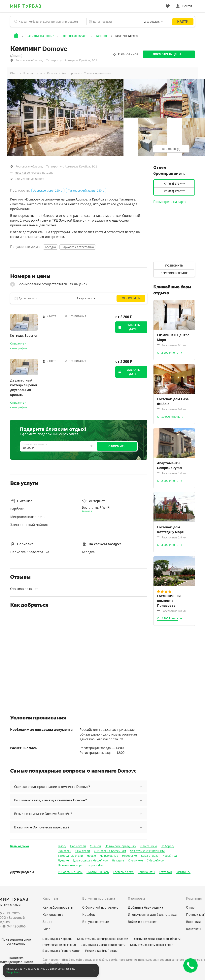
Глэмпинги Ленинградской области (157, 939)
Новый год (170, 856)
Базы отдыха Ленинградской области (103, 939)
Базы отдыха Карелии (57, 939)
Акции (47, 922)
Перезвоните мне (174, 273)
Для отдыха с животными (147, 851)
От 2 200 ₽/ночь (168, 353)
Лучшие (63, 860)
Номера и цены (33, 73)
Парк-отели (78, 846)
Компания (194, 899)
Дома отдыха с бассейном (90, 860)
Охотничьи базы (98, 872)
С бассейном (155, 860)
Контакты (194, 929)
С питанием (149, 846)
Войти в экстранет (142, 922)
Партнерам (136, 899)
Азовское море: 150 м (48, 191)
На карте (118, 860)
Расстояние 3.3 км (172, 611)
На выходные (109, 856)
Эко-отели (65, 851)
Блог (46, 929)
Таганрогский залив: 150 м (86, 191)
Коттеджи (165, 872)
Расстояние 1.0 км (172, 473)
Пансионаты (146, 872)
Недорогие (129, 856)
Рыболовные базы (70, 872)
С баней (95, 846)
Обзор (14, 73)
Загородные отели (70, 856)
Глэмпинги (183, 872)
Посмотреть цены (167, 54)
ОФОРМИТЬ (117, 446)
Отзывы (52, 73)
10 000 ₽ (28, 448)
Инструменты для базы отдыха (152, 915)
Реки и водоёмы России (101, 951)
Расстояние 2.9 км (172, 537)
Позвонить (174, 266)
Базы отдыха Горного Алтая (61, 951)
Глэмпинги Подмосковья (59, 945)
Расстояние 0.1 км (172, 345)
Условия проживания (98, 73)
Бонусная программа (99, 899)
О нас (190, 907)
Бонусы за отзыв (96, 922)
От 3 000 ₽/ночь (168, 545)
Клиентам (50, 899)
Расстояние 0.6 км (172, 409)
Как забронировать (58, 907)
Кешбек (89, 915)
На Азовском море (70, 865)
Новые (91, 856)
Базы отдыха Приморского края (152, 945)
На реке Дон (95, 865)
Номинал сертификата (35, 444)
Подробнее (13, 972)
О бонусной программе (100, 907)
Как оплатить (53, 915)
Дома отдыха (150, 856)
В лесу (62, 846)
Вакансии (193, 922)
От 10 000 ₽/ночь (169, 417)
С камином (135, 860)
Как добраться (71, 73)
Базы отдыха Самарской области (103, 945)
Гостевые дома (123, 872)
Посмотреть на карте (170, 202)
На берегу (167, 846)
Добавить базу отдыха (145, 907)
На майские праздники (121, 846)
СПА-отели (83, 851)
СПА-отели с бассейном (110, 851)
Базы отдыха (20, 846)
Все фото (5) (171, 149)
